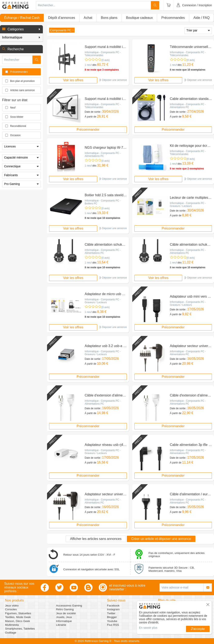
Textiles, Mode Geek (18, 617)
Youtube (112, 621)
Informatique (64, 621)
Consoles (11, 609)
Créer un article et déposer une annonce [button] (161, 539)
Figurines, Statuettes (18, 613)
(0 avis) (105, 60)
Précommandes (173, 18)
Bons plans (109, 18)
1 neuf (88, 65)
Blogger (112, 617)
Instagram (113, 609)
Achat (88, 18)
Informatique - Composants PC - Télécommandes (103, 54)
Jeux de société (66, 613)
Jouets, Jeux (64, 617)
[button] (21, 29)
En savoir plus (148, 628)
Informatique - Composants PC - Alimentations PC (188, 106)
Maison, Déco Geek (17, 621)
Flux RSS (113, 625)
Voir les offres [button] (73, 80)
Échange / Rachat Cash (22, 18)
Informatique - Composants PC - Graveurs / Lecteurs (188, 205)
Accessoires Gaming (69, 606)
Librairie (61, 625)
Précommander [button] (88, 130)
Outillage (11, 633)
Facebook (113, 606)
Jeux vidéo (12, 606)
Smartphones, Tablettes (20, 629)
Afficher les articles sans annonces (96, 539)
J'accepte (198, 629)
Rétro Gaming (65, 609)
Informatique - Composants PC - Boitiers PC (103, 202)
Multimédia (12, 625)
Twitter (111, 613)
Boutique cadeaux (139, 18)
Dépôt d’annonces (62, 18)
